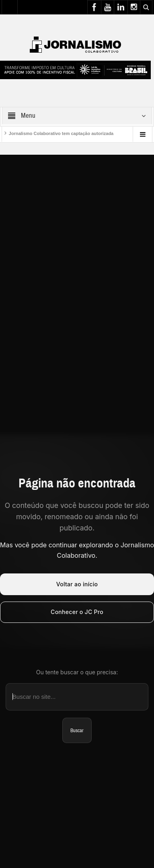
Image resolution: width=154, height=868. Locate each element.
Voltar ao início (77, 584)
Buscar (77, 731)
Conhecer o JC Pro (77, 612)
